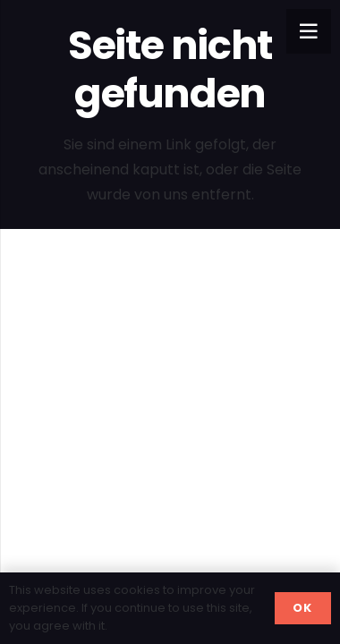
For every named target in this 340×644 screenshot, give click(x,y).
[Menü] (309, 31)
